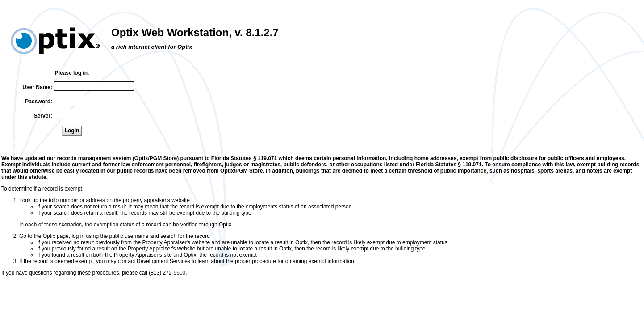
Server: (43, 116)
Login (72, 131)
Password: (39, 102)
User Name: (37, 87)
